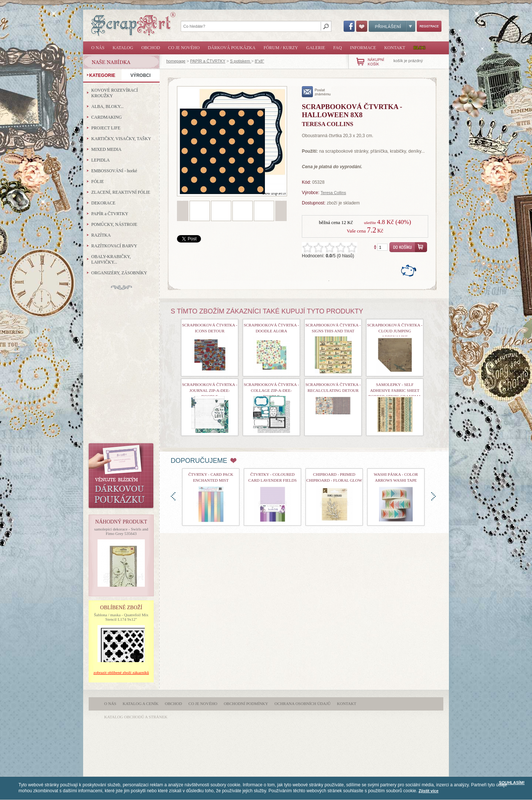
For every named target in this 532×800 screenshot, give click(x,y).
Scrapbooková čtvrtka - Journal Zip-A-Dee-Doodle (210, 390)
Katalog (123, 48)
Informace (363, 48)
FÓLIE (98, 182)
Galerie (316, 48)
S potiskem (240, 61)
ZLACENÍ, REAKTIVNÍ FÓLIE (121, 192)
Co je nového (184, 48)
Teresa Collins (333, 193)
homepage (176, 61)
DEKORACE (103, 203)
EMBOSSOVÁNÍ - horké (114, 171)
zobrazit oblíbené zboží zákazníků (121, 672)
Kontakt (395, 48)
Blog (420, 48)
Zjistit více (429, 791)
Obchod (151, 48)
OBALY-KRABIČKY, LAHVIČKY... (111, 259)
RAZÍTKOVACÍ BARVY (114, 246)
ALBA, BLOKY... (107, 106)
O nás (98, 48)
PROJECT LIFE (106, 128)
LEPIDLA (100, 160)
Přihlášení (392, 26)
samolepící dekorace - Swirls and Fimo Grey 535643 (121, 531)
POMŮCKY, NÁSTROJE (114, 224)
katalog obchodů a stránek (136, 717)
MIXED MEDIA (106, 149)
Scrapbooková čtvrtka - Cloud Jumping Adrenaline (395, 331)
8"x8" (259, 61)
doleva (173, 496)
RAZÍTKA (101, 235)
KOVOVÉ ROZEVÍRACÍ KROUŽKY (115, 93)
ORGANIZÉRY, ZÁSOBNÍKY (119, 273)
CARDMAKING (107, 117)
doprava (434, 496)
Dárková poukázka (231, 48)
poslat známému (316, 92)
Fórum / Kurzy (281, 48)
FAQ (337, 48)
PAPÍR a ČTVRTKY (208, 61)
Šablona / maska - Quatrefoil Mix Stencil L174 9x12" (121, 617)
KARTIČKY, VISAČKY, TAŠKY (121, 139)
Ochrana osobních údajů (303, 704)
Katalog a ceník (141, 704)
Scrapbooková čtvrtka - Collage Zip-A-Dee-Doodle (272, 390)
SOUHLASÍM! (512, 783)
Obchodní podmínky (246, 704)
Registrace (429, 26)
